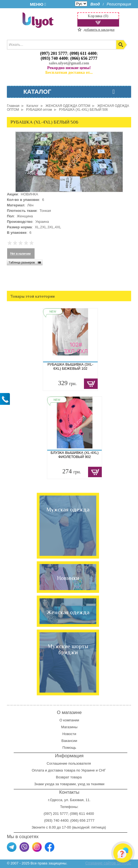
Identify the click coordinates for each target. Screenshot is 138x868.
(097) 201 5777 (54, 53)
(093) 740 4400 (54, 58)
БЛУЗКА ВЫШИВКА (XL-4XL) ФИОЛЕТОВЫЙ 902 (75, 455)
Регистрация (119, 4)
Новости (69, 734)
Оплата (38, 770)
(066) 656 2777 (84, 58)
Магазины (69, 727)
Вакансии (69, 741)
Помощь (69, 748)
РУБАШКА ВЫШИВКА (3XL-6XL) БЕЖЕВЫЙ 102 (70, 366)
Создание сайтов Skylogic (108, 863)
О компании (69, 720)
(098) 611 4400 (83, 53)
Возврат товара (69, 777)
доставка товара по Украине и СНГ (77, 770)
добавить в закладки (99, 29)
